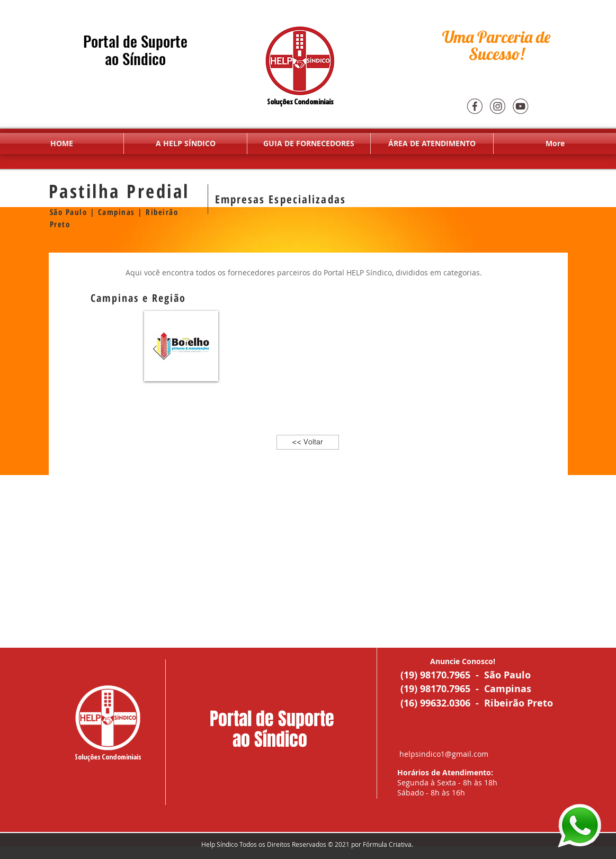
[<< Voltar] (308, 442)
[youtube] (520, 106)
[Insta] (497, 106)
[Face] (475, 106)
